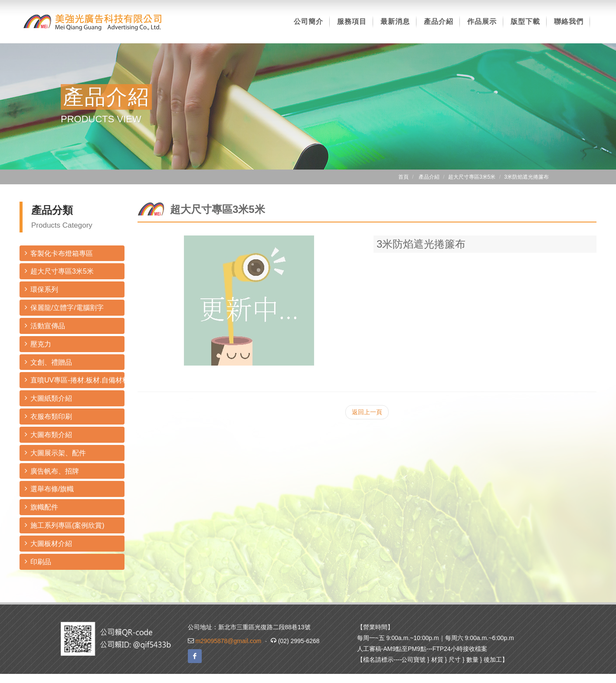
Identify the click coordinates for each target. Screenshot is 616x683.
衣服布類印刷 (48, 416)
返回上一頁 (367, 412)
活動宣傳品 (45, 325)
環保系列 (41, 289)
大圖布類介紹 (48, 434)
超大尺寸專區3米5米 (59, 271)
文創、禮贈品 (48, 362)
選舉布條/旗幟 (49, 489)
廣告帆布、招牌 (52, 471)
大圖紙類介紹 (48, 398)
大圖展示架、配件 (55, 453)
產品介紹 (429, 177)
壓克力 (38, 344)
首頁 (403, 177)
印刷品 (38, 561)
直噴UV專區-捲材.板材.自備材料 (75, 380)
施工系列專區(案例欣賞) (65, 525)
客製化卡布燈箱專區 (59, 253)
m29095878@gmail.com (228, 641)
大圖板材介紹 (48, 543)
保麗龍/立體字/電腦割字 (64, 307)
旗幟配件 (41, 507)
